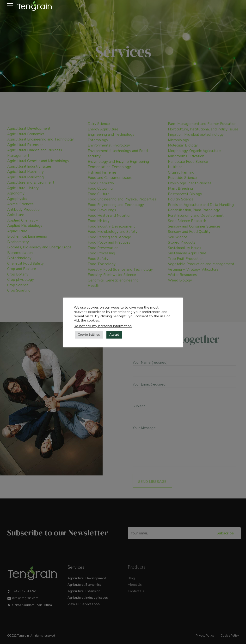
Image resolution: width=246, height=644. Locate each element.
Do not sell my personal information (103, 326)
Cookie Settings (89, 335)
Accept (114, 335)
